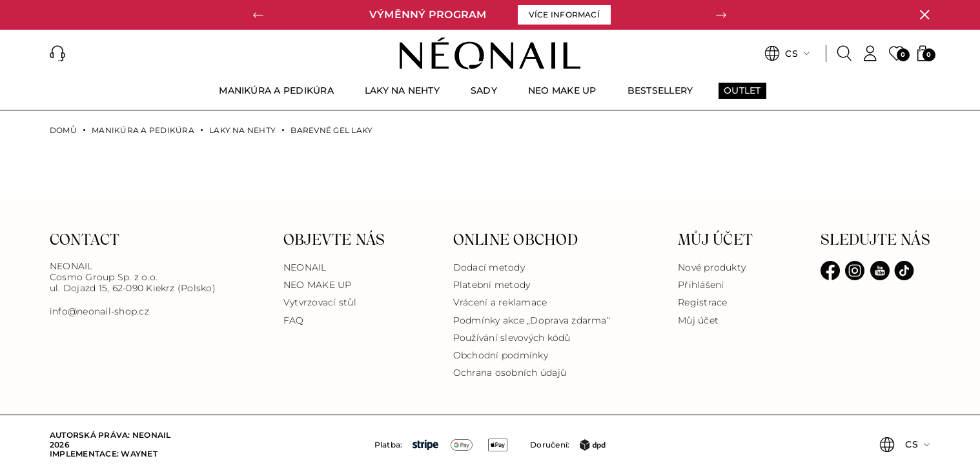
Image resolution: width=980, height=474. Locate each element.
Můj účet (698, 320)
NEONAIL (305, 267)
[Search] (844, 54)
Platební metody (492, 285)
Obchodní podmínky (501, 355)
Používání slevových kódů (512, 338)
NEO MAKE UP (318, 285)
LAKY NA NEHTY (242, 130)
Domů (63, 130)
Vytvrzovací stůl (320, 302)
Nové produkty (712, 267)
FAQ (294, 320)
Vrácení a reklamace (500, 302)
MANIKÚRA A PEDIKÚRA (143, 130)
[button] (259, 15)
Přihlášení (701, 285)
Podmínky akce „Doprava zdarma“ (532, 320)
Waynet (139, 454)
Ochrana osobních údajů (510, 373)
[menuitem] (276, 96)
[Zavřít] (924, 15)
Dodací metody (489, 267)
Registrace (702, 302)
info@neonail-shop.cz (99, 312)
